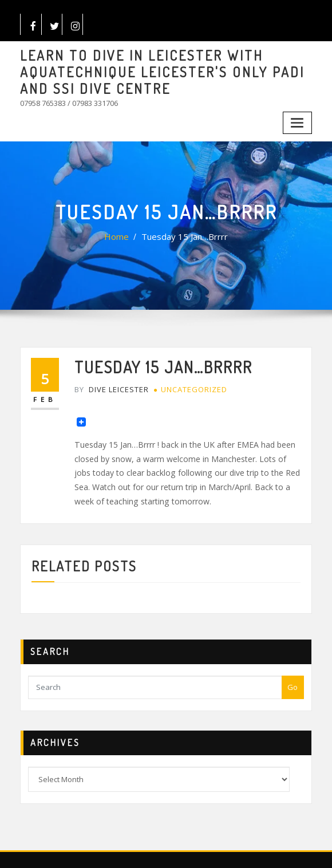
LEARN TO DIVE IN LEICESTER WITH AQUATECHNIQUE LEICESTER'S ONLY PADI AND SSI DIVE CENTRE (160, 69)
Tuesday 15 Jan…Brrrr (182, 227)
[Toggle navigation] (299, 114)
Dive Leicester (109, 375)
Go (293, 661)
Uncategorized (186, 375)
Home (122, 227)
